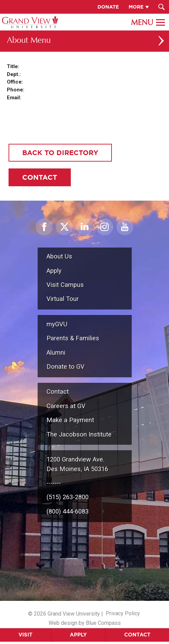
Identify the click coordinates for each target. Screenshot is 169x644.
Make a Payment (70, 420)
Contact (58, 392)
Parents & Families (73, 338)
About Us (59, 256)
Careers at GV (66, 406)
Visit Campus (65, 285)
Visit (25, 635)
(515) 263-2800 (68, 497)
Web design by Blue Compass (85, 623)
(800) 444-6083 (68, 511)
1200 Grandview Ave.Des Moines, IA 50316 (77, 464)
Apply (78, 635)
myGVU (57, 324)
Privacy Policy (123, 613)
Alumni (56, 352)
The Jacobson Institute (79, 434)
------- (54, 483)
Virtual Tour (63, 299)
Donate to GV (66, 367)
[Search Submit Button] (161, 7)
